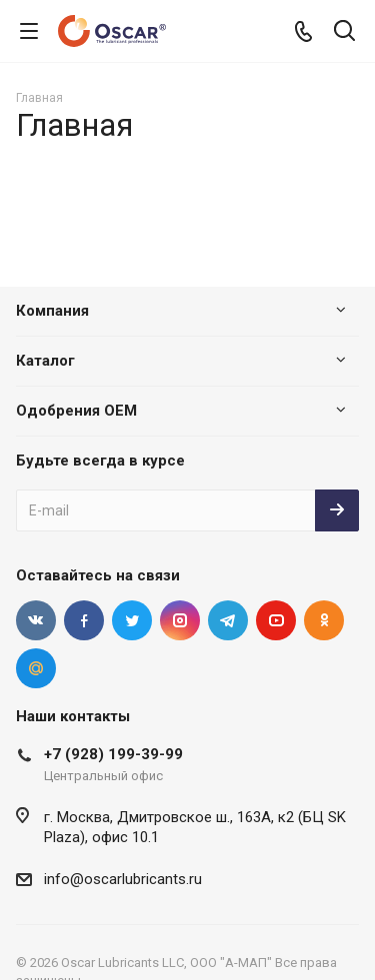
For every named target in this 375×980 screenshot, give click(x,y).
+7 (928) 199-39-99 (113, 754)
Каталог (45, 361)
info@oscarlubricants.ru (123, 879)
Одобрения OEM (76, 411)
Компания (52, 311)
